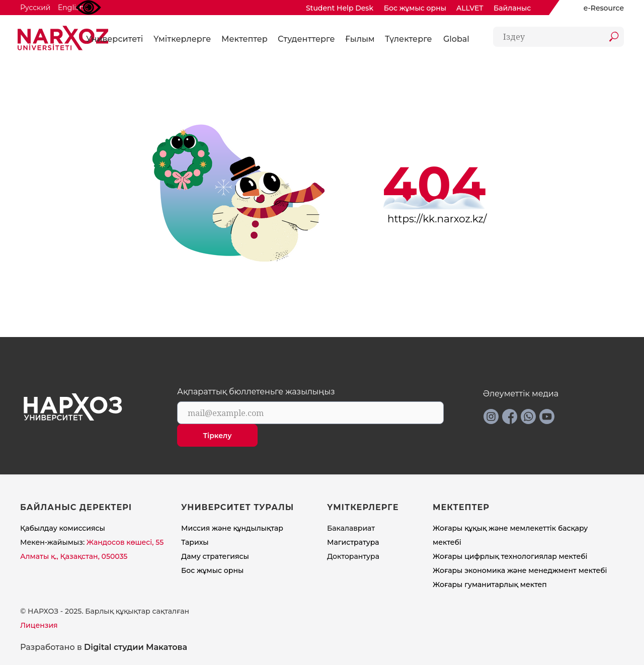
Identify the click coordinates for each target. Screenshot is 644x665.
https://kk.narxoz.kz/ (437, 219)
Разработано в (104, 647)
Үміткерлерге (182, 39)
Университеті (114, 39)
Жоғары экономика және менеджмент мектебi (520, 570)
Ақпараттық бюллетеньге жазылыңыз (256, 392)
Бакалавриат (351, 528)
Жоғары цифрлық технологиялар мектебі (510, 556)
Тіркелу (218, 436)
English (71, 8)
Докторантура (353, 556)
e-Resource (604, 8)
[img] (572, 8)
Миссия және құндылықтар (232, 528)
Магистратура (353, 542)
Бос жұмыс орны (415, 8)
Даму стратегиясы (215, 556)
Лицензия (39, 625)
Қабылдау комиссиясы (63, 528)
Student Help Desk (340, 8)
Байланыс (512, 8)
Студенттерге (306, 39)
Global (456, 39)
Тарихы (195, 542)
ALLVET (470, 8)
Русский (35, 8)
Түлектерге (409, 39)
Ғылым (360, 39)
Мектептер (245, 39)
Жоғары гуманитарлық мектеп (490, 585)
